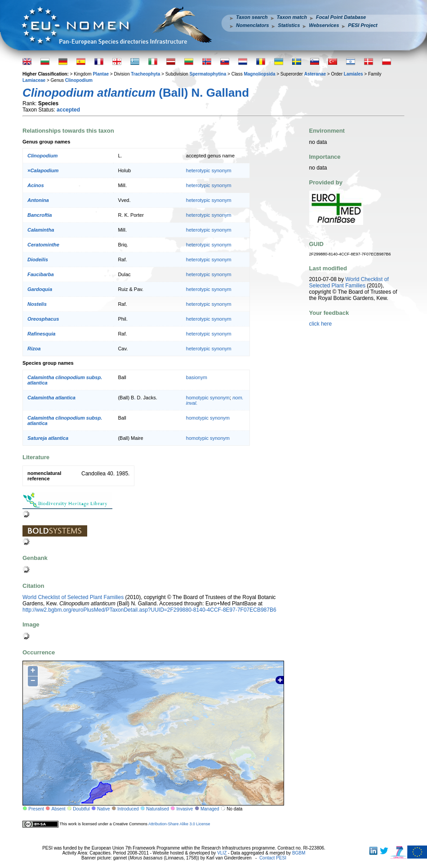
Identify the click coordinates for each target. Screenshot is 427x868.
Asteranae (315, 74)
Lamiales (354, 74)
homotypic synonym (208, 398)
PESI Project (363, 25)
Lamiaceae (34, 80)
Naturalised (158, 809)
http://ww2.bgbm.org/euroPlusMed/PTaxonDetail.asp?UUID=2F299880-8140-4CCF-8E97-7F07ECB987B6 (149, 610)
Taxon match (292, 17)
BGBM (299, 853)
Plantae (101, 74)
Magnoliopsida (259, 74)
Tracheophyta (145, 74)
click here (321, 324)
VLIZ (222, 853)
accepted (68, 110)
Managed (210, 809)
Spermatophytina (208, 74)
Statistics (289, 25)
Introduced (128, 809)
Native (103, 809)
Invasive (185, 809)
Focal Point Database (341, 17)
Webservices (324, 25)
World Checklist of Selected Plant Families (73, 597)
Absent (59, 809)
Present (36, 809)
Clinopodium (79, 80)
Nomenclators (252, 25)
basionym (197, 377)
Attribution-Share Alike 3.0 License (179, 824)
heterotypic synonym (209, 170)
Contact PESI (273, 858)
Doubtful (81, 809)
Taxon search (252, 17)
